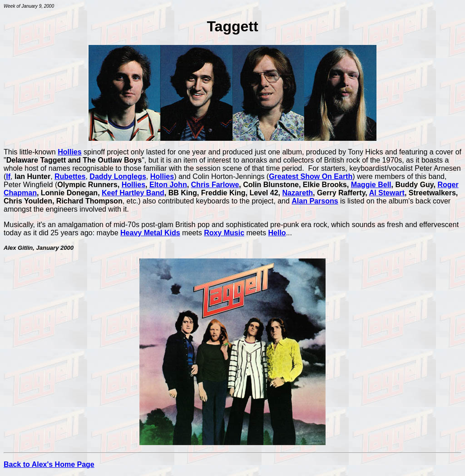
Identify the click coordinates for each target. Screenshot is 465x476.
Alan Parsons (315, 201)
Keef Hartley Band (133, 193)
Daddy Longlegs (118, 176)
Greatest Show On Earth (311, 176)
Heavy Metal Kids (150, 233)
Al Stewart (387, 193)
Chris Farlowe (215, 185)
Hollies (69, 152)
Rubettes (70, 176)
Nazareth (297, 193)
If (8, 176)
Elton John (168, 185)
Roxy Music (224, 233)
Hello (277, 233)
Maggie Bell (371, 185)
